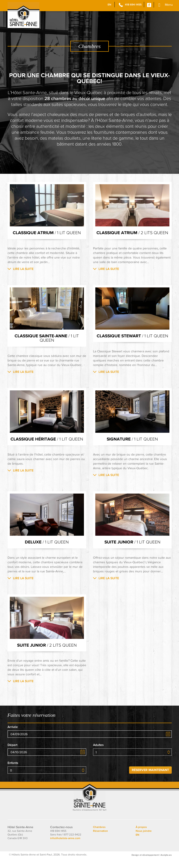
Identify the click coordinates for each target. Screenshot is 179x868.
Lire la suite (23, 269)
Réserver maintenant (150, 780)
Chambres (99, 837)
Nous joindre (144, 841)
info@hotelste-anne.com (65, 848)
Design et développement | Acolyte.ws (152, 865)
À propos (141, 837)
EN (109, 5)
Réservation (100, 841)
